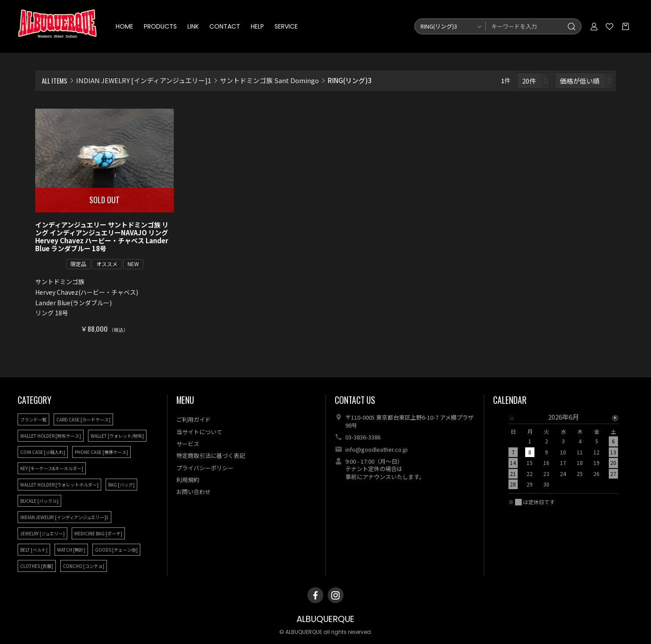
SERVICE (286, 26)
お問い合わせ (194, 492)
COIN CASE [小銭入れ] (43, 452)
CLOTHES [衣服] (37, 566)
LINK (193, 26)
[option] (563, 453)
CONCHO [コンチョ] (84, 566)
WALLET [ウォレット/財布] (117, 436)
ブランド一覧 (33, 419)
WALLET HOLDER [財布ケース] (51, 436)
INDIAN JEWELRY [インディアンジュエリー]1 (144, 80)
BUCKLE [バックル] (39, 501)
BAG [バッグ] (121, 485)
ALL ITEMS (55, 80)
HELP (257, 26)
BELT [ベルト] (34, 550)
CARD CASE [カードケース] (83, 419)
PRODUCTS (160, 26)
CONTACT (225, 26)
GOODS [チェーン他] (116, 550)
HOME (124, 26)
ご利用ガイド (194, 419)
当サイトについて (199, 432)
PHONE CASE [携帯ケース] (101, 452)
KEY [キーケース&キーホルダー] (52, 468)
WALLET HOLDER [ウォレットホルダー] (59, 485)
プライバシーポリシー (205, 468)
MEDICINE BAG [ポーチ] (98, 533)
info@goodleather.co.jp (377, 449)
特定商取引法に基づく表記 (211, 456)
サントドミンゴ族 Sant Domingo (269, 80)
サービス (188, 444)
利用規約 (188, 480)
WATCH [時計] (71, 550)
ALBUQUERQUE (325, 619)
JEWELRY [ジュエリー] (42, 533)
